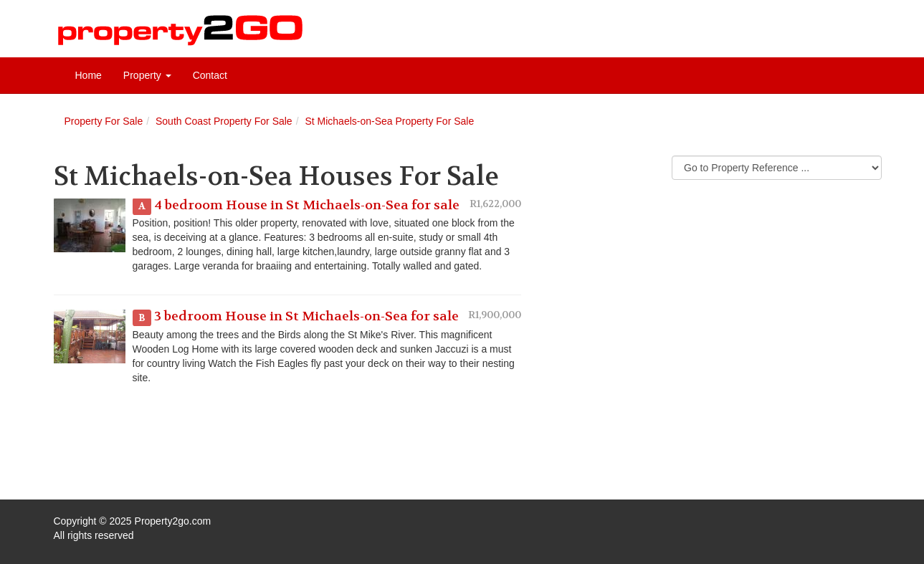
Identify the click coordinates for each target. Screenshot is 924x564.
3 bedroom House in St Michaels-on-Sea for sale (306, 316)
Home (89, 75)
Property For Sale (104, 121)
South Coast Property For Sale (224, 121)
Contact (210, 75)
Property (147, 75)
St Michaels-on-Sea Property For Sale (389, 121)
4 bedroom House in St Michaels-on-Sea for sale (307, 205)
